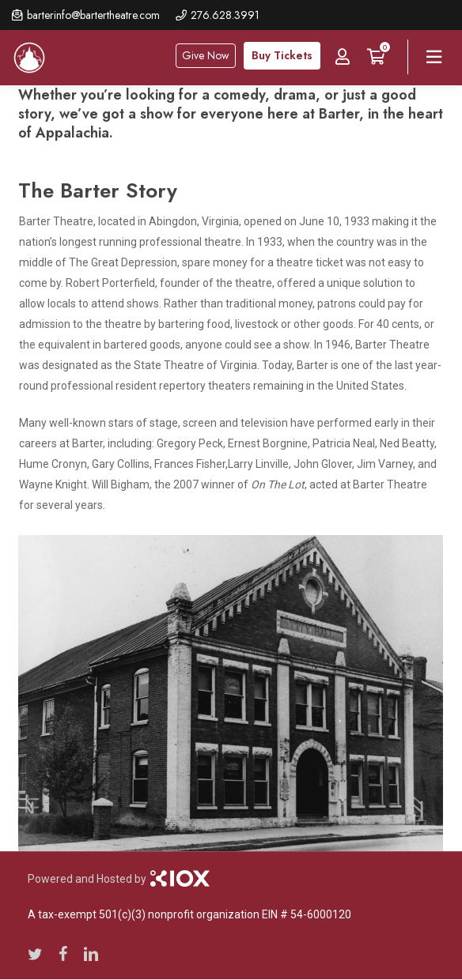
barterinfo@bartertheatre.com (93, 15)
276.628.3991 (225, 15)
